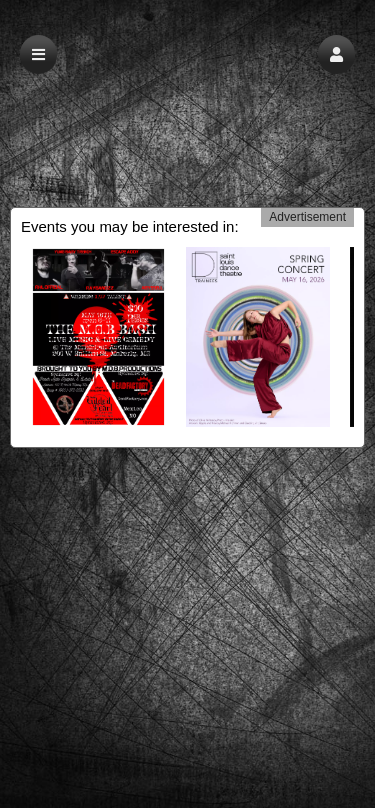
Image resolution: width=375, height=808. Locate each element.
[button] (336, 54)
